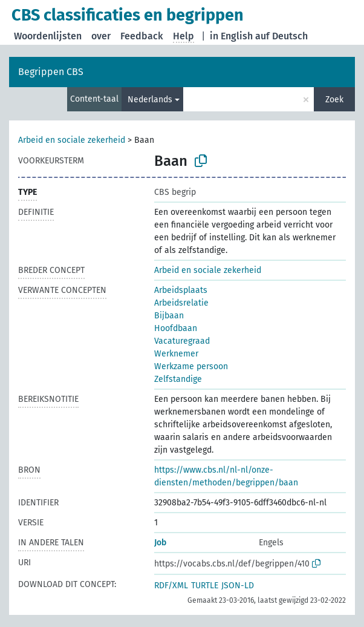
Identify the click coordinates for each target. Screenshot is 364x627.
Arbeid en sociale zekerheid (72, 140)
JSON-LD (238, 586)
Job (160, 543)
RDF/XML (171, 586)
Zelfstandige (178, 379)
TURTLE (205, 586)
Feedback (142, 36)
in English (231, 36)
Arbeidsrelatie (181, 303)
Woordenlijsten (48, 36)
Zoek (334, 100)
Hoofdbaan (176, 328)
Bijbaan (169, 316)
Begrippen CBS (51, 72)
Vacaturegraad (182, 341)
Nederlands (150, 100)
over (101, 36)
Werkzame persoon (191, 366)
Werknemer (176, 354)
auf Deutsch (281, 36)
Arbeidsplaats (181, 290)
